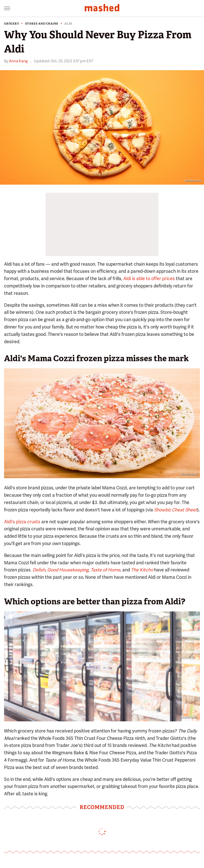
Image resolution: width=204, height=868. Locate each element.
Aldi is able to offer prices (149, 278)
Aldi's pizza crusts (22, 522)
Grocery (12, 24)
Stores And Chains (42, 24)
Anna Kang (18, 61)
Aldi (68, 24)
